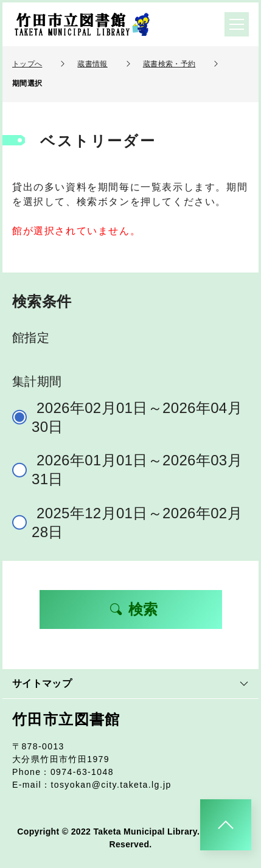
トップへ (27, 64)
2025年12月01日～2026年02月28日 (132, 523)
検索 (133, 609)
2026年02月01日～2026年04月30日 (132, 417)
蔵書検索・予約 (169, 64)
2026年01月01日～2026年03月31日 (132, 470)
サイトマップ (130, 683)
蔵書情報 (92, 64)
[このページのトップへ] (226, 825)
